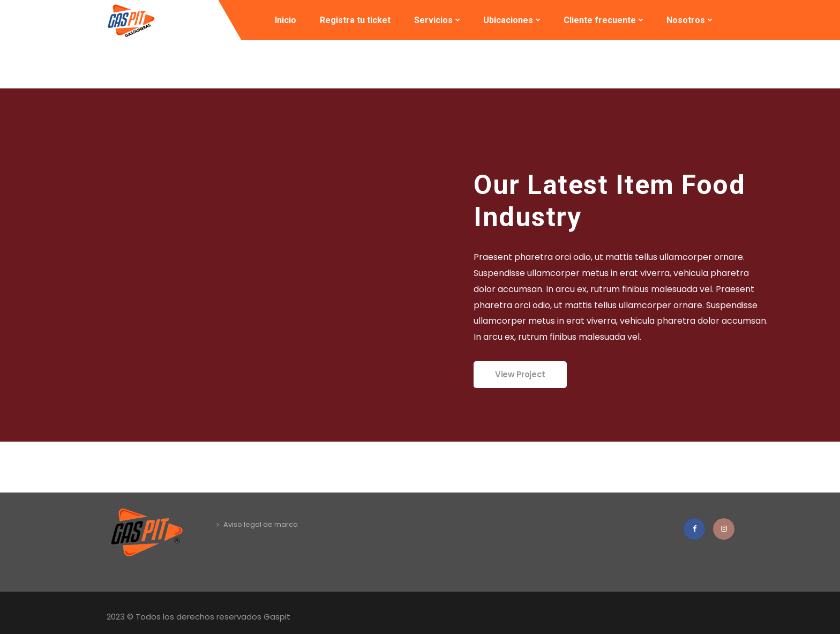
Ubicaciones (508, 20)
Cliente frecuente (600, 20)
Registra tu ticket (355, 20)
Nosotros (686, 20)
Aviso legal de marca (261, 524)
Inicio (286, 20)
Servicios (433, 20)
